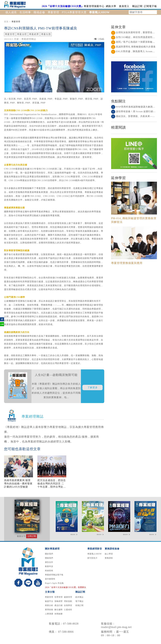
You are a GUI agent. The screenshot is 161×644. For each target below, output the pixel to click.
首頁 (6, 22)
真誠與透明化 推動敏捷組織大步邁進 (133, 47)
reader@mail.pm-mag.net (116, 627)
